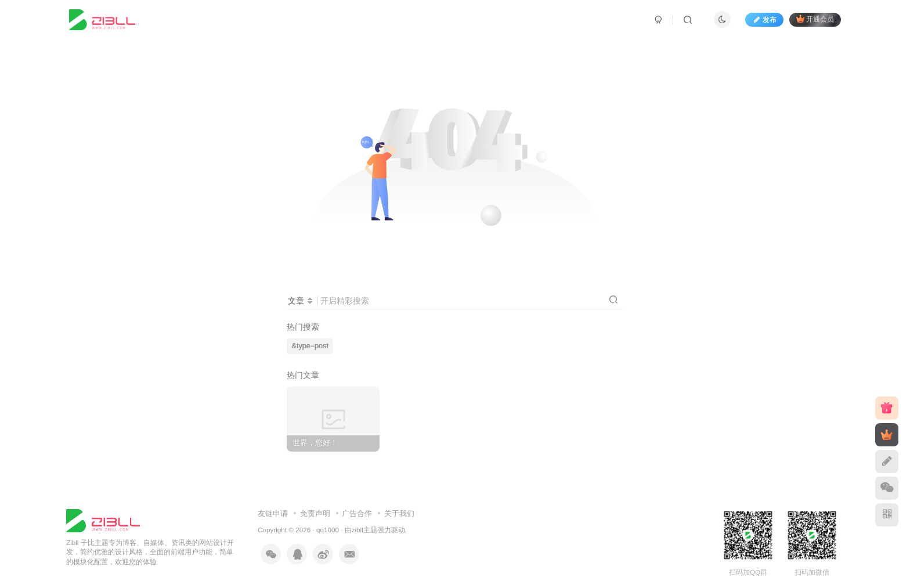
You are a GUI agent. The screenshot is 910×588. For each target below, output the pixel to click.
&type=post (310, 346)
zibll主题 (364, 530)
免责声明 (315, 513)
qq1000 (328, 530)
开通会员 (815, 19)
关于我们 (399, 513)
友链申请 (273, 513)
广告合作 (357, 513)
